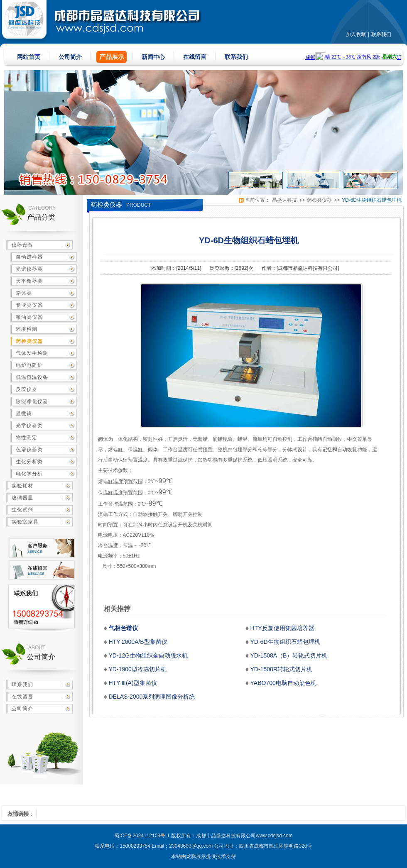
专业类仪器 (29, 305)
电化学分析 (29, 474)
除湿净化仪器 (32, 401)
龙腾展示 (196, 856)
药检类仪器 (29, 341)
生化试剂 (22, 510)
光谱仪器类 (29, 269)
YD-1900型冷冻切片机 (138, 669)
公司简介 (70, 57)
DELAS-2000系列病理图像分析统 (152, 697)
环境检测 (27, 329)
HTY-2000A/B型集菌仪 (138, 642)
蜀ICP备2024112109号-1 (142, 836)
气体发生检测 (32, 353)
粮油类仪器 (29, 317)
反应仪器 (27, 389)
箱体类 (24, 293)
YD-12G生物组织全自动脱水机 (148, 655)
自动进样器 (29, 257)
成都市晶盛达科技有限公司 (308, 268)
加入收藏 (356, 34)
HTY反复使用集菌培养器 (282, 628)
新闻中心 (153, 57)
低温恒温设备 (32, 377)
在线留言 (195, 57)
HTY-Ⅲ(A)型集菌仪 (133, 683)
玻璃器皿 (22, 498)
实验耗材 (22, 486)
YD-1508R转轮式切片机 (281, 669)
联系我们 (381, 34)
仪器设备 (22, 245)
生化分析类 (29, 462)
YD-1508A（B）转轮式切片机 (289, 655)
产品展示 (112, 57)
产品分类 (41, 217)
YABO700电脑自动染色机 (283, 683)
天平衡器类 (29, 281)
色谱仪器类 (29, 450)
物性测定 (27, 438)
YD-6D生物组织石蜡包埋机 (372, 200)
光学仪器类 (29, 425)
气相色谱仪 (123, 628)
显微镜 (24, 413)
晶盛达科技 (284, 200)
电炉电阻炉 (29, 365)
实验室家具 (25, 522)
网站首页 (29, 57)
